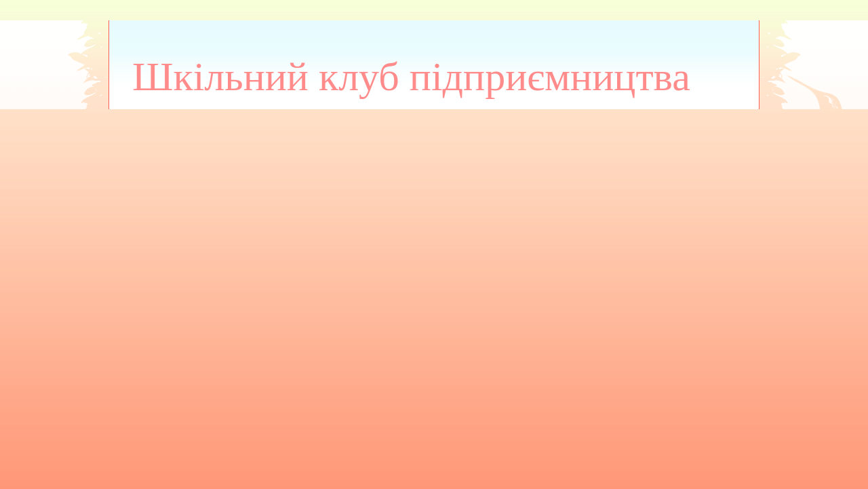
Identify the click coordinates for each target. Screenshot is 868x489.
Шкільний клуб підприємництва (411, 77)
